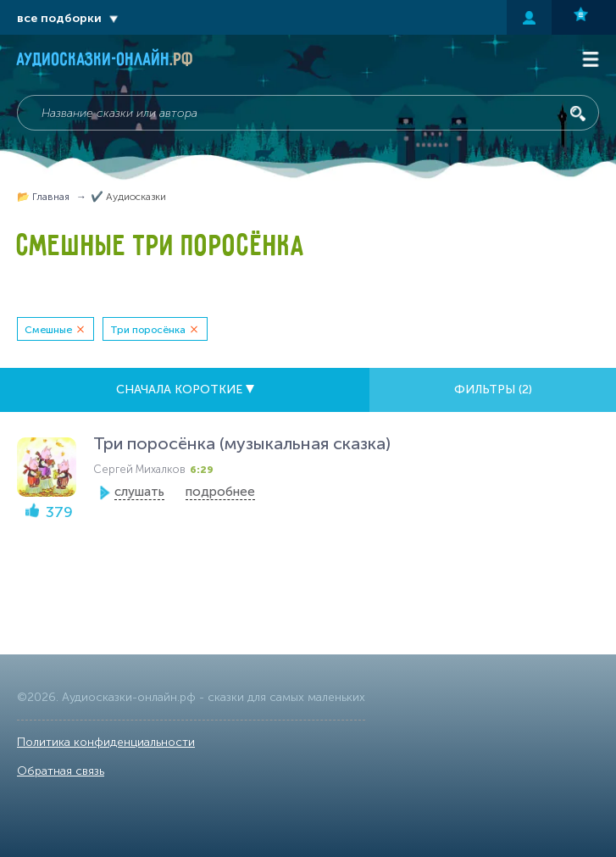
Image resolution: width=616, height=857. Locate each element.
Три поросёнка (148, 330)
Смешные (48, 330)
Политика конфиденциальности (106, 742)
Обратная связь (61, 771)
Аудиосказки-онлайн (105, 61)
